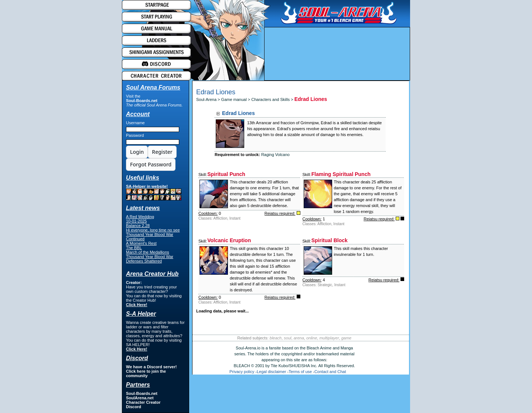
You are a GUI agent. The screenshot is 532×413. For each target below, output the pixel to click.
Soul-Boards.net (142, 101)
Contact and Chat (330, 372)
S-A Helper (141, 314)
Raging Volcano (275, 155)
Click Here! (137, 305)
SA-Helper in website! (154, 192)
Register (162, 152)
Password (135, 135)
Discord (134, 407)
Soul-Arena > (209, 99)
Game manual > (236, 99)
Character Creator (143, 402)
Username (135, 123)
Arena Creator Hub (152, 274)
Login (137, 152)
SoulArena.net (140, 398)
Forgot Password (151, 164)
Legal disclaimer (271, 372)
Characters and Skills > (273, 99)
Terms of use (300, 372)
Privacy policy (242, 372)
